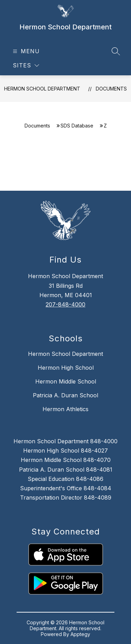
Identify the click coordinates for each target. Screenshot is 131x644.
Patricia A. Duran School (65, 395)
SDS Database (77, 126)
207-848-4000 (65, 304)
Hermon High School (66, 368)
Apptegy (80, 634)
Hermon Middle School (66, 381)
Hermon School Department (42, 89)
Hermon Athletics (65, 409)
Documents (111, 89)
